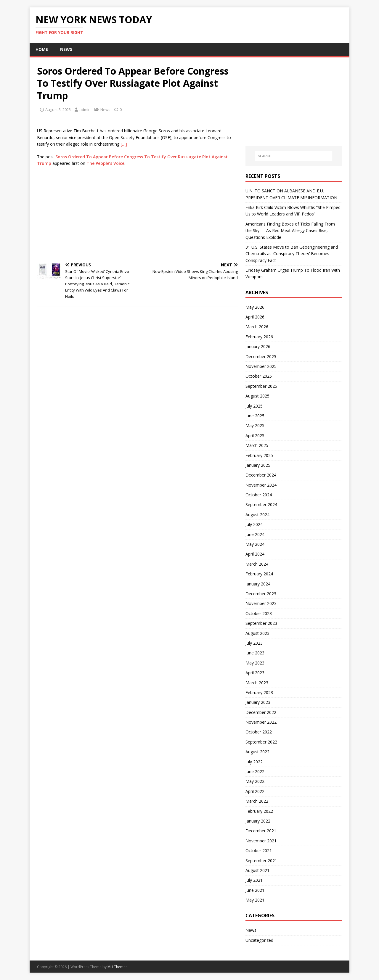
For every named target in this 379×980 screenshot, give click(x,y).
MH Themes (117, 967)
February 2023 (259, 692)
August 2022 (257, 752)
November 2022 (261, 722)
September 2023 (261, 623)
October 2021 (259, 851)
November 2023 (261, 603)
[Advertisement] (137, 214)
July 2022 (254, 762)
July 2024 (254, 524)
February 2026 (259, 337)
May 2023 (255, 663)
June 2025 (255, 416)
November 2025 (261, 366)
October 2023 (259, 613)
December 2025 (261, 357)
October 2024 (259, 495)
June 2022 (255, 771)
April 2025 (255, 436)
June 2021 (255, 890)
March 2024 (257, 564)
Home (42, 49)
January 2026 (258, 346)
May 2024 (255, 544)
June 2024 (255, 534)
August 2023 (257, 633)
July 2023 (254, 643)
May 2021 (255, 900)
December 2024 (261, 475)
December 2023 (261, 594)
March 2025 (257, 445)
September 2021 (261, 861)
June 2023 (255, 653)
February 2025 (259, 455)
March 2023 (257, 683)
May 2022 (255, 781)
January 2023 (258, 702)
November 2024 (261, 485)
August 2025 (257, 396)
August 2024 (257, 515)
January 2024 (258, 584)
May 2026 (255, 307)
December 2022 (261, 712)
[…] (124, 144)
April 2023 (255, 673)
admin (85, 110)
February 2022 (259, 811)
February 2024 (259, 574)
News (66, 49)
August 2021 (257, 870)
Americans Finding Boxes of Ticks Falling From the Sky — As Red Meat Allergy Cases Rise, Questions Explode (290, 231)
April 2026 (255, 317)
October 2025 (259, 376)
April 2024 (255, 554)
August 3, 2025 (58, 110)
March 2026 (257, 327)
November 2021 (261, 841)
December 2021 (261, 831)
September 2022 (261, 742)
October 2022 (259, 732)
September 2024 (261, 505)
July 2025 (254, 406)
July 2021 (254, 880)
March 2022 (257, 801)
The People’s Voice (105, 163)
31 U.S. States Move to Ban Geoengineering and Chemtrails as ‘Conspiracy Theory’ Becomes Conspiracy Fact (292, 254)
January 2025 (258, 465)
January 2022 (258, 821)
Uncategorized (259, 940)
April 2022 (255, 791)
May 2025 (255, 425)
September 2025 (261, 386)
